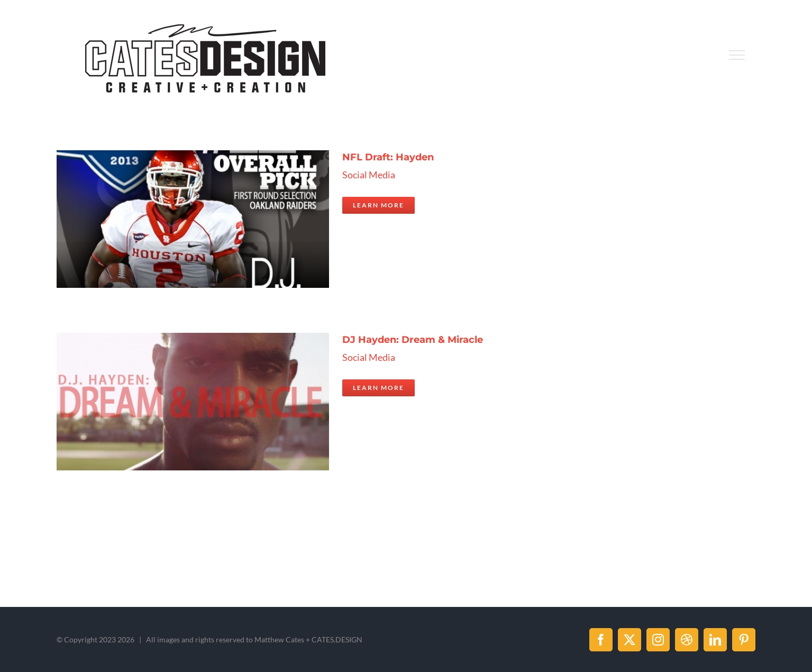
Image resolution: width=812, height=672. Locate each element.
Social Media (369, 175)
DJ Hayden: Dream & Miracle (413, 340)
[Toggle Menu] (737, 55)
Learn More (378, 205)
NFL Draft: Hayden (388, 157)
